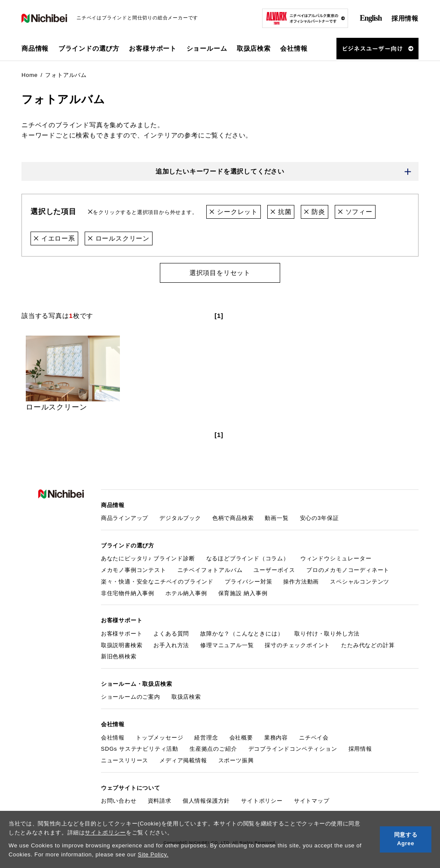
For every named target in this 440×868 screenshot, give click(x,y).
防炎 (314, 212)
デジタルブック (180, 518)
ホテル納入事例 (186, 593)
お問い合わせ (119, 801)
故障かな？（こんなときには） (242, 634)
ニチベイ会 (314, 738)
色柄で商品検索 (233, 518)
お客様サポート (122, 634)
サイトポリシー (105, 833)
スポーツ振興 (236, 760)
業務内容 (276, 738)
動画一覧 (277, 518)
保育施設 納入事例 (243, 593)
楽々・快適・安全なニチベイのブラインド (157, 582)
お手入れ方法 (171, 645)
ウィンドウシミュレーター (336, 558)
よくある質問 (171, 634)
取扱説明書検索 (122, 645)
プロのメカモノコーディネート (348, 570)
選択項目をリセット (220, 273)
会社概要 (241, 738)
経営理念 (206, 738)
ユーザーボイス (274, 570)
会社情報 (113, 738)
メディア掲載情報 (183, 760)
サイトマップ (312, 801)
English (371, 18)
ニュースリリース (125, 760)
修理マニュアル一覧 (227, 645)
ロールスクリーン (119, 238)
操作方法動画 (301, 582)
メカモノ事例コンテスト (134, 570)
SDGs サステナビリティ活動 (140, 749)
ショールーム (207, 48)
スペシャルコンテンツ (360, 582)
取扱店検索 (254, 48)
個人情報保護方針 (206, 801)
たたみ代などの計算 (368, 645)
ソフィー (355, 212)
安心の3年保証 (319, 518)
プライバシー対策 (248, 582)
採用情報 (405, 18)
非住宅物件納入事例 (128, 593)
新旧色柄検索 (119, 656)
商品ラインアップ (125, 518)
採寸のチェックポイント (297, 645)
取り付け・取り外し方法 (327, 634)
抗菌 (281, 212)
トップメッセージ (159, 738)
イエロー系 (54, 238)
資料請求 (160, 801)
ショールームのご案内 (131, 697)
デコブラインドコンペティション (293, 749)
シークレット (234, 212)
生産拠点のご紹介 (213, 749)
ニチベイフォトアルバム (210, 570)
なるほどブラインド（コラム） (248, 558)
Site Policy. (153, 854)
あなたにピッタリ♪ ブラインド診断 (148, 558)
